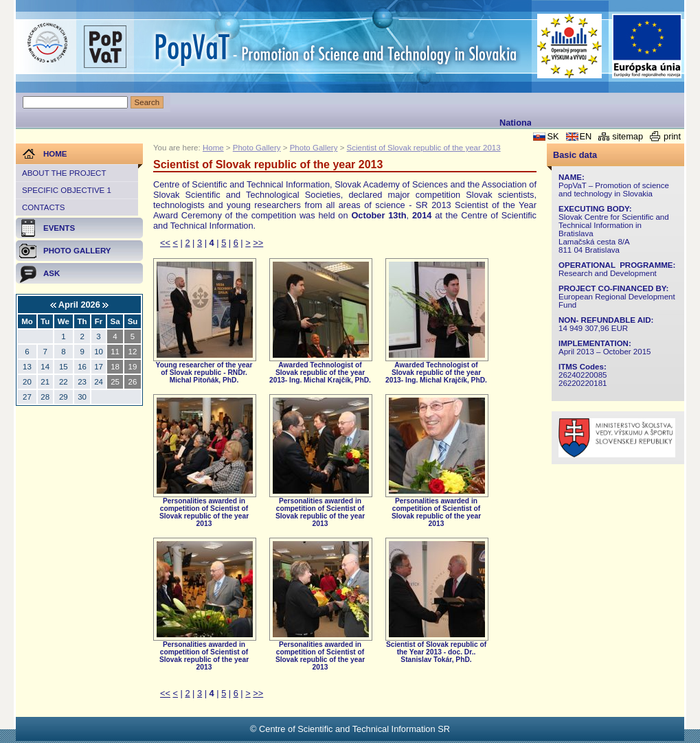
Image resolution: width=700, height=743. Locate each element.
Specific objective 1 (67, 190)
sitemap (628, 136)
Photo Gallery (257, 148)
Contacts (43, 207)
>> (258, 243)
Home (213, 148)
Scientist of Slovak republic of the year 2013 (424, 148)
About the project (64, 173)
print (672, 136)
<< (165, 243)
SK (553, 136)
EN (586, 136)
